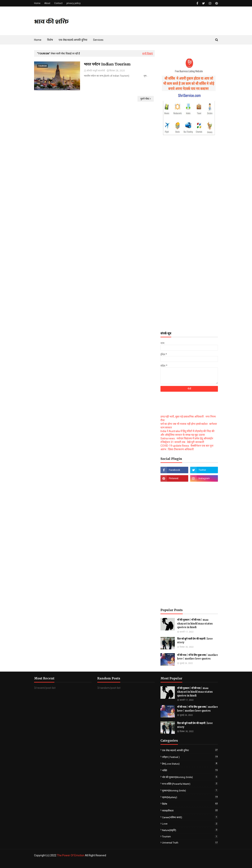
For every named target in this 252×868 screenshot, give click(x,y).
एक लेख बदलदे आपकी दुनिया (190, 750)
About (47, 3)
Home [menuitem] (38, 40)
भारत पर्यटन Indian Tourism (107, 64)
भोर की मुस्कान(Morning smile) (190, 777)
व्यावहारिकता (190, 810)
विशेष (190, 804)
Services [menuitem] (98, 40)
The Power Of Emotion (71, 855)
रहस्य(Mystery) (190, 797)
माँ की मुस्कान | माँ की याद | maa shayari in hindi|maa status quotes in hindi (195, 624)
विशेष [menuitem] (50, 40)
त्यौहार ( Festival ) (190, 757)
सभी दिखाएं (148, 54)
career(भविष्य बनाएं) (190, 817)
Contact (58, 3)
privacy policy (74, 3)
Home (37, 3)
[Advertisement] (189, 268)
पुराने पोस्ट (145, 99)
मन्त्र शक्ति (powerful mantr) (190, 784)
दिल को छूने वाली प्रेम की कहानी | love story (195, 641)
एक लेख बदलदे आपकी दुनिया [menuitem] (73, 40)
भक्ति (190, 770)
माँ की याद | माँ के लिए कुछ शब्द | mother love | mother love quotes (198, 657)
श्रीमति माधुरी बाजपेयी (96, 71)
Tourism (190, 837)
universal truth (190, 843)
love (190, 824)
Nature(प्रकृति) (190, 830)
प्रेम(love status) (190, 764)
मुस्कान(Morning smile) (190, 790)
